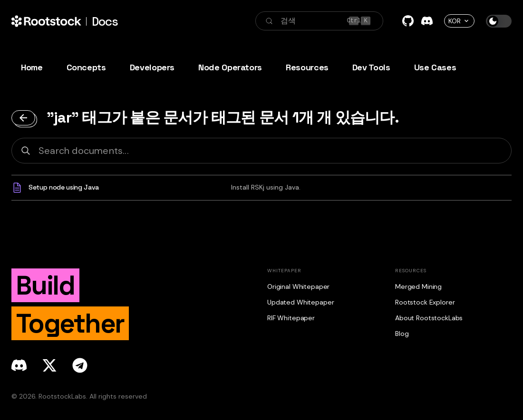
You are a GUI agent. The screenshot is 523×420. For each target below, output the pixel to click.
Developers (152, 67)
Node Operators (230, 67)
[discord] (19, 365)
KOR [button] (455, 21)
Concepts (86, 67)
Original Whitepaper (298, 286)
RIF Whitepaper (291, 318)
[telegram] (80, 365)
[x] (49, 365)
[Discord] (427, 21)
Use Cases (435, 67)
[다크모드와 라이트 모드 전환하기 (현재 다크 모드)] (499, 21)
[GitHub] (408, 21)
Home (32, 67)
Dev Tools (371, 67)
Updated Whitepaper (300, 302)
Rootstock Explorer (425, 302)
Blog (402, 334)
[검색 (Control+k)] (319, 21)
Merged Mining (418, 286)
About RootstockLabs (429, 318)
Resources (307, 67)
